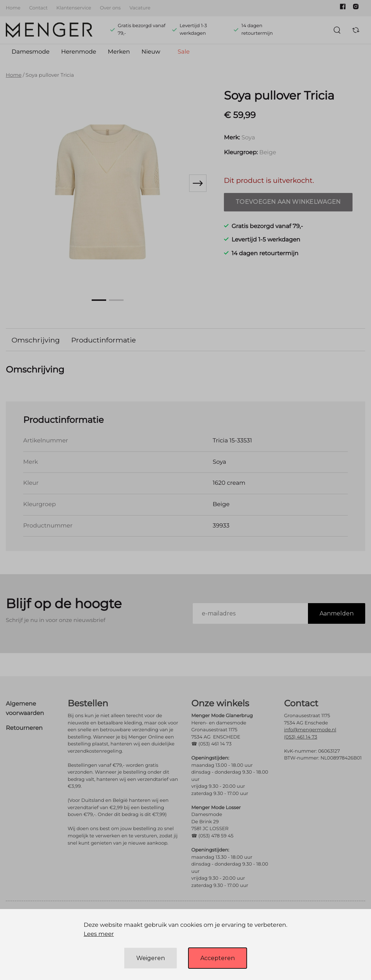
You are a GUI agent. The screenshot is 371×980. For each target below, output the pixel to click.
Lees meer (99, 934)
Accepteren (218, 958)
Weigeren (151, 958)
